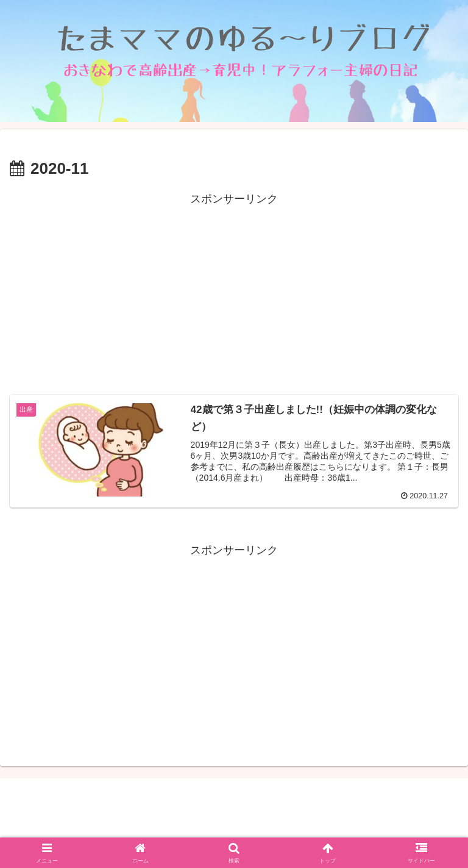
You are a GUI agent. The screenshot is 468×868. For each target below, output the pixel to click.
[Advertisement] (234, 294)
